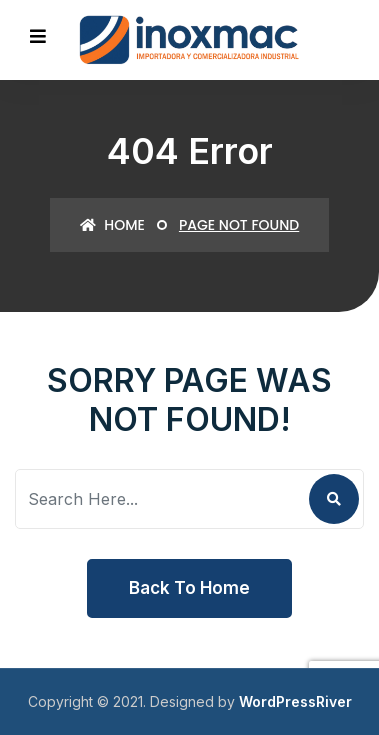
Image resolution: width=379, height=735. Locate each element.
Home (112, 225)
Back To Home (189, 588)
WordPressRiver (295, 701)
